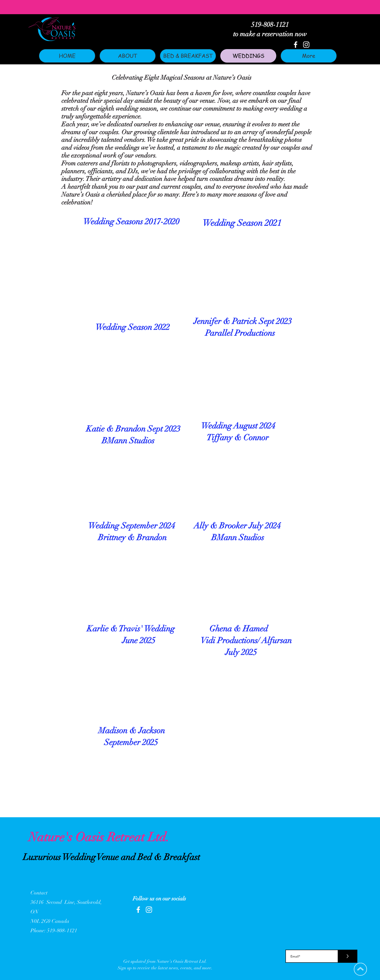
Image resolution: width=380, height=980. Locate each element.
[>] (347, 956)
